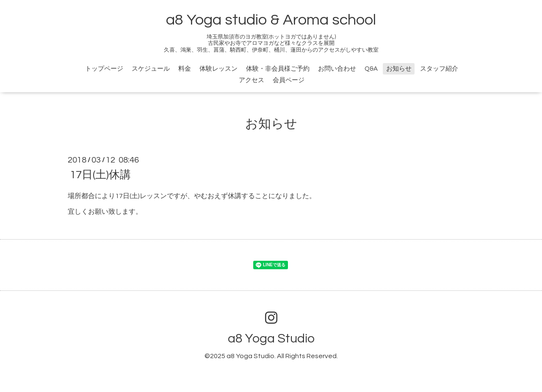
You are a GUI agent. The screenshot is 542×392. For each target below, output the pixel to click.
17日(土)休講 (100, 175)
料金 (185, 69)
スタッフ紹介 (439, 69)
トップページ (104, 69)
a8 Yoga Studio (271, 338)
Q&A (371, 69)
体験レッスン (218, 69)
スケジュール (151, 69)
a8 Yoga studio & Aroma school (271, 20)
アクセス (252, 80)
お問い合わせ (337, 69)
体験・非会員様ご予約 (278, 69)
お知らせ (399, 69)
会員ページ (289, 80)
